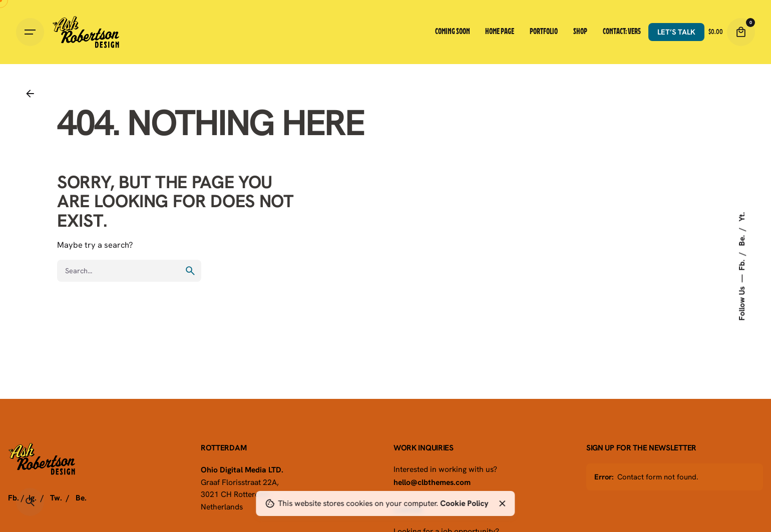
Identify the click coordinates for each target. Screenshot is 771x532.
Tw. (56, 497)
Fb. (741, 264)
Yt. (741, 216)
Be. (741, 239)
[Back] (30, 94)
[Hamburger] (30, 32)
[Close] (502, 503)
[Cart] (741, 32)
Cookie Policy (464, 503)
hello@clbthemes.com (432, 482)
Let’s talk (676, 32)
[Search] (30, 502)
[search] (190, 271)
